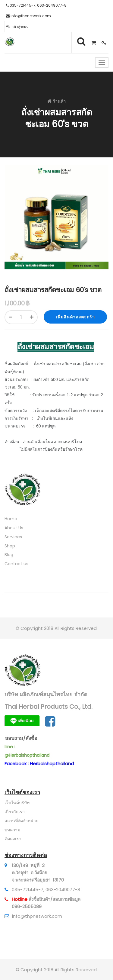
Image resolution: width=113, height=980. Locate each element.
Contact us (16, 564)
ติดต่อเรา (13, 839)
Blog (9, 555)
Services (13, 537)
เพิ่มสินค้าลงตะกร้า (75, 317)
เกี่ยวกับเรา (15, 812)
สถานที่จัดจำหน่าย (21, 821)
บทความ (12, 830)
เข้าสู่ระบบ (17, 26)
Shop (10, 546)
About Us (14, 528)
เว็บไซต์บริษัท (17, 803)
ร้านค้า (59, 101)
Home (11, 519)
